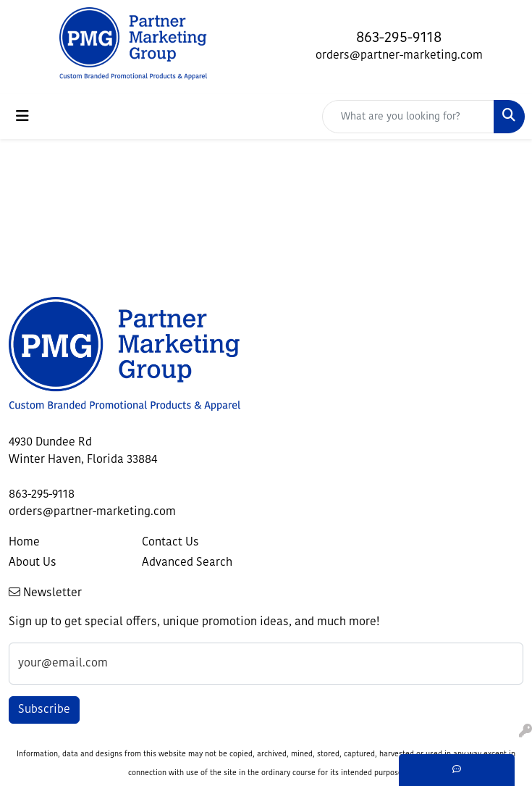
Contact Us (170, 543)
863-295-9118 (399, 38)
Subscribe (44, 710)
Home (24, 543)
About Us (33, 563)
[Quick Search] (408, 117)
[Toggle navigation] (22, 117)
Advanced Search (187, 563)
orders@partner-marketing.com (399, 56)
